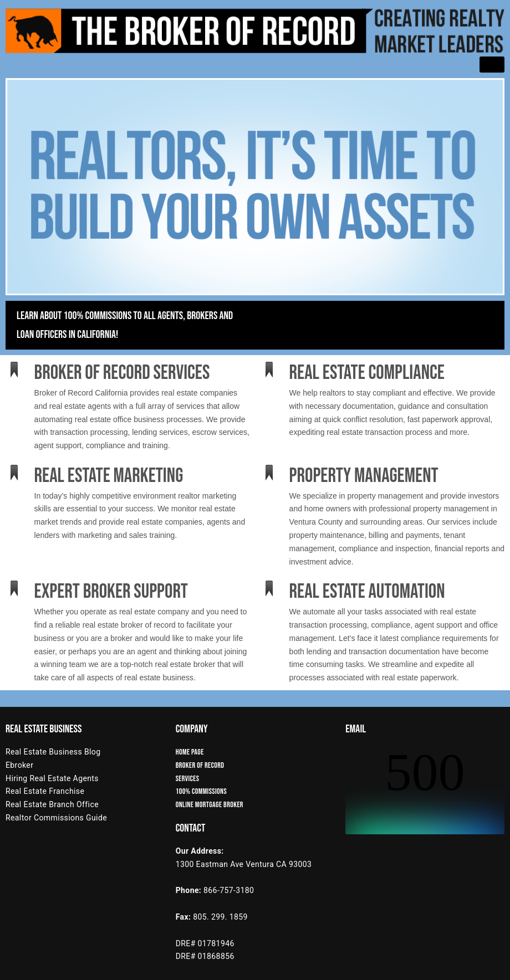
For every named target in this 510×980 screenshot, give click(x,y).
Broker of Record (200, 765)
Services (188, 779)
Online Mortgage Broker (210, 805)
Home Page (190, 752)
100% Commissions (201, 791)
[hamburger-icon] (492, 65)
